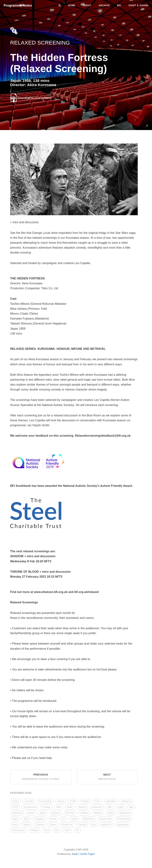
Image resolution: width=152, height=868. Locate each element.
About (87, 5)
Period (86, 801)
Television (17, 813)
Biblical (27, 825)
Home (72, 5)
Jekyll (75, 854)
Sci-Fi (15, 807)
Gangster (39, 819)
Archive (104, 5)
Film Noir (70, 813)
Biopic (43, 813)
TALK (67, 830)
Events (53, 819)
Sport (26, 819)
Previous (41, 777)
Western (56, 813)
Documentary (45, 801)
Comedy (29, 801)
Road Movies (124, 819)
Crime (97, 801)
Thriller (73, 801)
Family (74, 819)
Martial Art (106, 825)
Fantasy (46, 807)
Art (64, 819)
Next (107, 777)
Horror (61, 801)
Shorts (31, 813)
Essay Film (67, 825)
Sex (57, 830)
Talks (59, 807)
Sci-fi (47, 830)
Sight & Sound (138, 5)
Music (70, 807)
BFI (119, 5)
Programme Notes (18, 5)
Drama (16, 801)
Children (85, 813)
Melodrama (125, 813)
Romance (126, 801)
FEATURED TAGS (21, 793)
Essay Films (106, 819)
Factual (82, 825)
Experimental (30, 807)
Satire (111, 813)
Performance (19, 830)
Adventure (97, 807)
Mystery (98, 813)
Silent (15, 819)
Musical (82, 807)
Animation (111, 801)
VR (77, 830)
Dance (53, 825)
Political (34, 830)
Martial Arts (89, 819)
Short (15, 825)
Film (94, 825)
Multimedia (122, 825)
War (131, 807)
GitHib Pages (87, 854)
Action (120, 807)
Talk (109, 807)
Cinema (40, 825)
